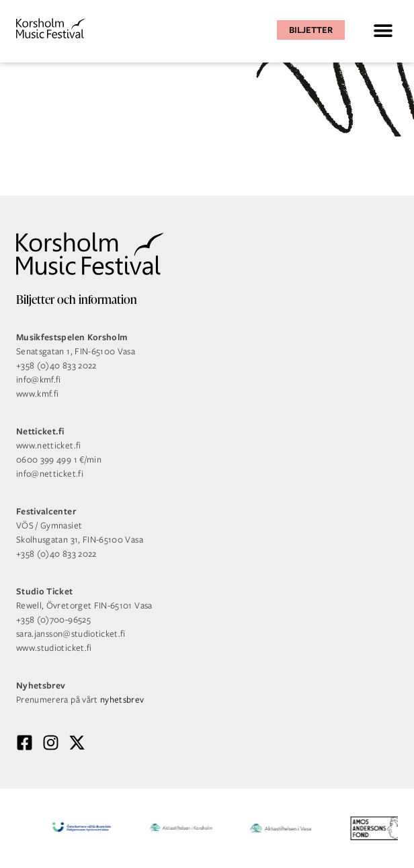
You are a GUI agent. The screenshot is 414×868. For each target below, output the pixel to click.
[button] (383, 30)
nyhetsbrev (122, 700)
